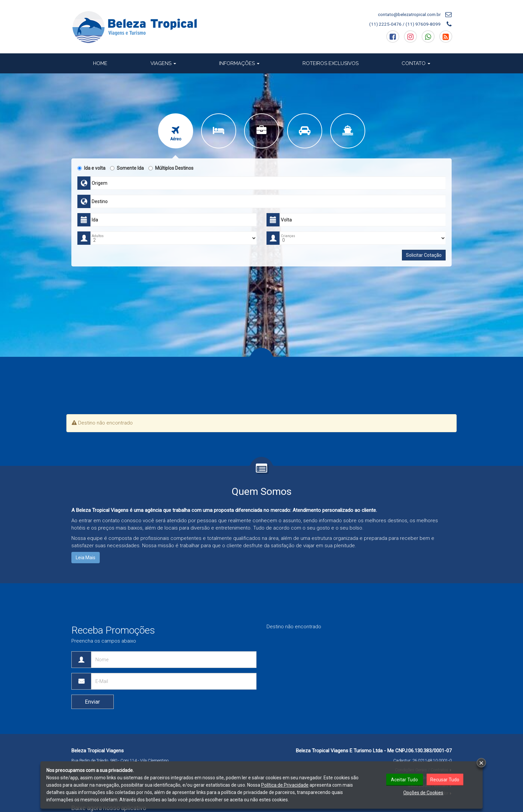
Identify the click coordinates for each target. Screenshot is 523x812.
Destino (100, 201)
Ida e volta (91, 168)
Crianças (288, 236)
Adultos (98, 236)
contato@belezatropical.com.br (409, 14)
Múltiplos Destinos (171, 168)
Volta (286, 220)
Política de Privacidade (285, 785)
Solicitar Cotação (424, 255)
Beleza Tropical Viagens (98, 751)
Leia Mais (86, 558)
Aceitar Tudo (404, 780)
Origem (100, 183)
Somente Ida (127, 168)
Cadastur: (422, 760)
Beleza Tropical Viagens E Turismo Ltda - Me (345, 751)
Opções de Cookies (423, 793)
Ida (95, 220)
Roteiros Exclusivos (331, 63)
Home (100, 63)
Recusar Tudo (445, 780)
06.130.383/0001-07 (430, 751)
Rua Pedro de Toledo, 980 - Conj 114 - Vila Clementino (120, 760)
